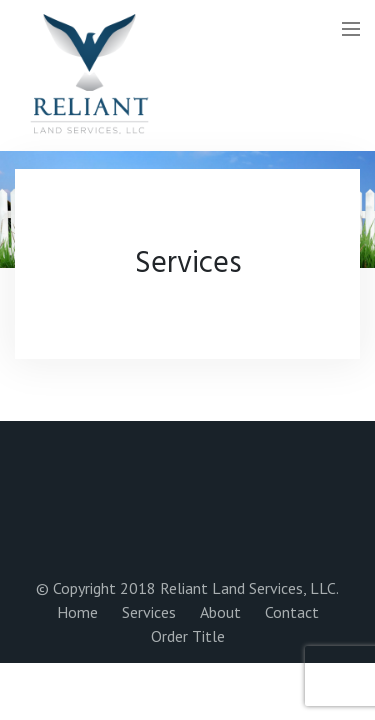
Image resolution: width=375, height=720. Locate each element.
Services (149, 612)
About (220, 612)
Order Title (188, 636)
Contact (292, 612)
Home (77, 612)
